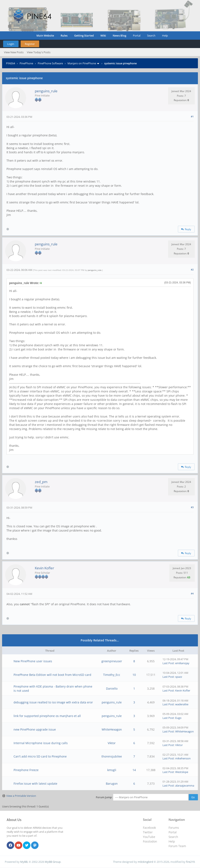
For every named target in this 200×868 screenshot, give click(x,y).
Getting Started (84, 36)
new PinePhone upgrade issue (35, 729)
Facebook (149, 828)
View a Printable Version (21, 796)
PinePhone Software (50, 63)
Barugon (112, 784)
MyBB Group (53, 862)
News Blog (119, 36)
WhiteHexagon (112, 729)
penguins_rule (46, 91)
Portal (137, 36)
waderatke (182, 704)
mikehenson (183, 758)
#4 (192, 593)
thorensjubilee (112, 756)
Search (151, 36)
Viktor (112, 743)
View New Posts (14, 52)
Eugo (178, 718)
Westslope (182, 772)
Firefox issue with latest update (35, 784)
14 (134, 770)
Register (30, 44)
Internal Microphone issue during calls (41, 743)
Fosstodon (150, 841)
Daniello (112, 688)
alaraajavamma (185, 786)
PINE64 (11, 63)
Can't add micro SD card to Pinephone (40, 756)
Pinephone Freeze (26, 770)
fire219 (190, 862)
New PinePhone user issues (33, 661)
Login (11, 44)
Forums (174, 828)
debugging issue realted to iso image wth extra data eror (53, 702)
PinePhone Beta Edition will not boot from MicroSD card (52, 675)
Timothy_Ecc (112, 675)
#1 (192, 116)
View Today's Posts (39, 52)
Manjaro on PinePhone (82, 63)
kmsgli (112, 770)
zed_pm (41, 482)
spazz (179, 677)
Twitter (148, 832)
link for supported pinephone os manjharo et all (47, 716)
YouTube (149, 837)
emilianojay (182, 663)
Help (165, 36)
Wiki (103, 36)
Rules (64, 36)
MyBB (24, 862)
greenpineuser (112, 661)
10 (134, 675)
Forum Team (177, 846)
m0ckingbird (145, 862)
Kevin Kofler (44, 568)
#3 (192, 507)
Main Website (45, 36)
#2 (192, 270)
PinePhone (26, 63)
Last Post (168, 663)
